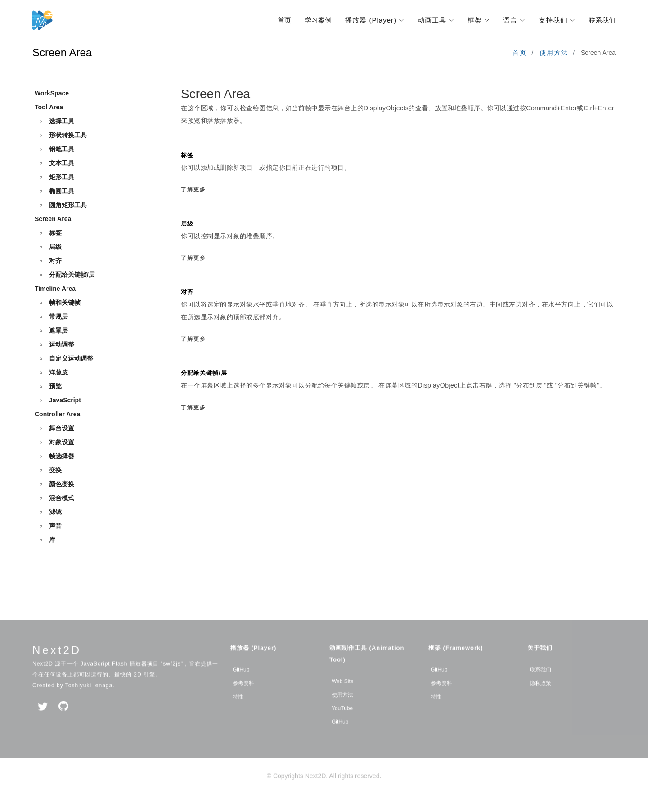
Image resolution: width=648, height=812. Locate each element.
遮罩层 (58, 331)
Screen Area (53, 219)
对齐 (55, 261)
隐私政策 (540, 697)
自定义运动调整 (71, 359)
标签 (55, 233)
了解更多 (193, 189)
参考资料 (243, 697)
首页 (284, 20)
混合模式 (62, 498)
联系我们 (602, 20)
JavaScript (65, 401)
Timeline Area (55, 289)
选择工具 (62, 122)
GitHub (241, 683)
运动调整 (62, 345)
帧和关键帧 (65, 303)
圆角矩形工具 (68, 205)
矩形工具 (62, 177)
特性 (238, 710)
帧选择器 (62, 456)
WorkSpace (52, 94)
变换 (55, 470)
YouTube (342, 722)
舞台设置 (62, 429)
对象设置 (62, 442)
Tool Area (49, 108)
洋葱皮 (58, 373)
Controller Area (57, 415)
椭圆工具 (62, 191)
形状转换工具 (68, 135)
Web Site (342, 695)
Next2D (57, 664)
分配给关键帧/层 (72, 275)
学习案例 (318, 20)
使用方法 (554, 53)
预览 (55, 387)
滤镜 (55, 512)
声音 (55, 526)
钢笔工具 (62, 149)
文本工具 (62, 163)
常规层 (58, 317)
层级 (55, 247)
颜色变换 (62, 484)
